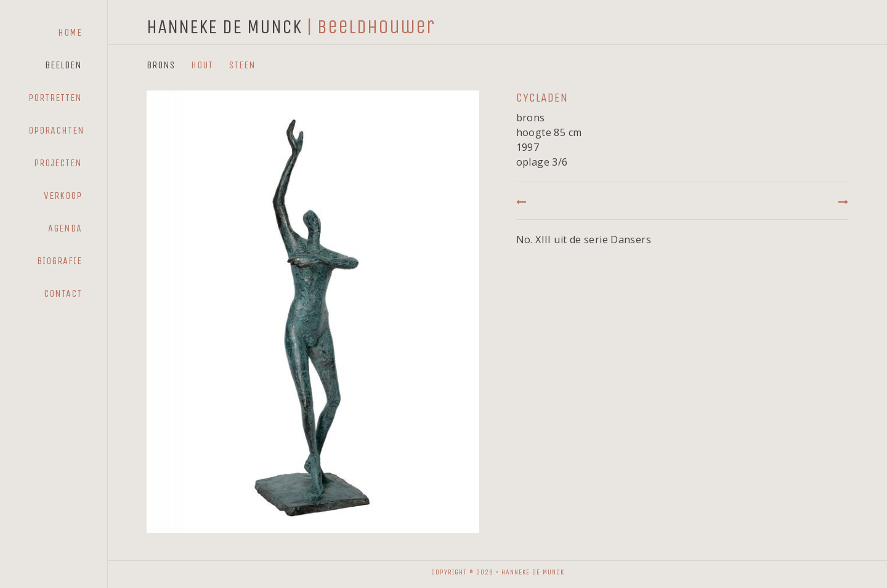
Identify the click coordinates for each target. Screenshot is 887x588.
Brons (161, 65)
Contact (63, 293)
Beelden (63, 65)
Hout (202, 65)
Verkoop (63, 195)
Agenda (65, 228)
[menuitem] (55, 33)
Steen (242, 65)
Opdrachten (56, 130)
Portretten (55, 98)
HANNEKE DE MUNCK (224, 27)
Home (70, 32)
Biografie (59, 261)
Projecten (58, 163)
